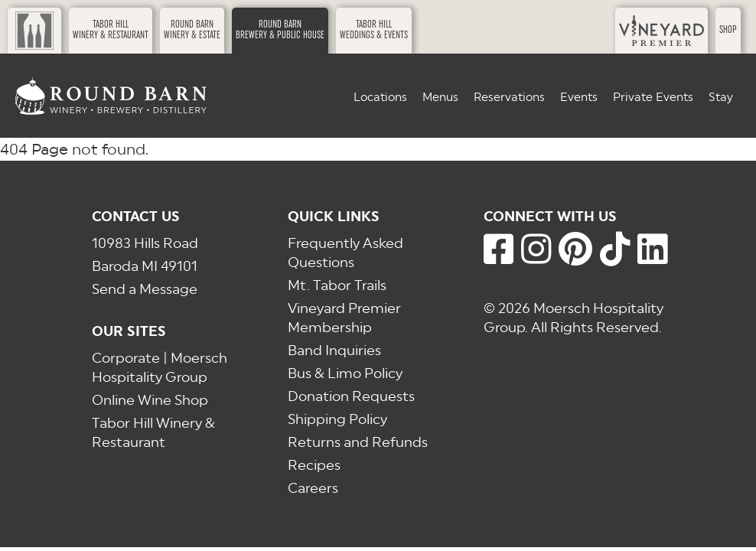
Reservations (509, 97)
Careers (313, 488)
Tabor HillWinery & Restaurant (111, 30)
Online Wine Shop (150, 400)
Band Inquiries (334, 350)
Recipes (314, 465)
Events (579, 97)
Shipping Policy (337, 419)
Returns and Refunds (358, 442)
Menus (440, 97)
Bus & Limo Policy (345, 373)
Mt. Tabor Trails (337, 285)
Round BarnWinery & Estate (192, 30)
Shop (728, 30)
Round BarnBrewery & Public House (280, 30)
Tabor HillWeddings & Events (374, 30)
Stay (721, 97)
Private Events (653, 97)
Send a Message (145, 289)
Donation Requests (351, 396)
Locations (380, 97)
